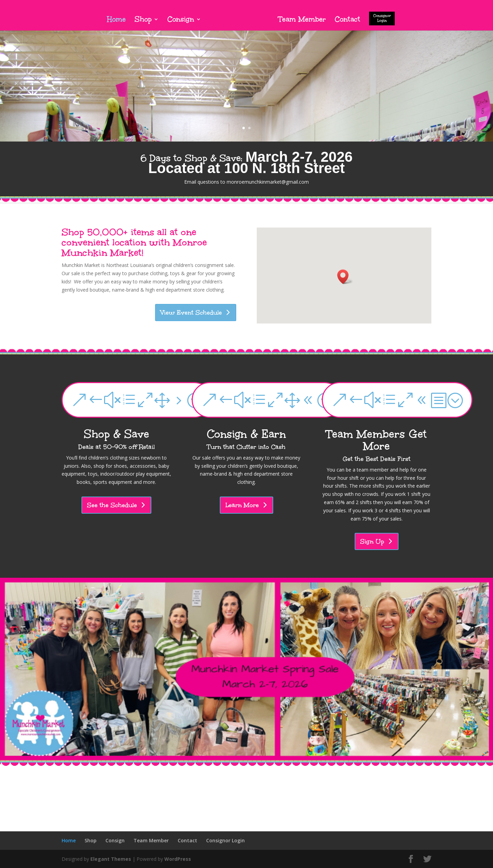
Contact (347, 20)
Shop (143, 20)
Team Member (302, 20)
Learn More (242, 505)
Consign (181, 20)
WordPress (178, 859)
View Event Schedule (191, 313)
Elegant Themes (111, 859)
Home (116, 20)
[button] (345, 277)
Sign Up (372, 541)
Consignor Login (382, 18)
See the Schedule (112, 505)
